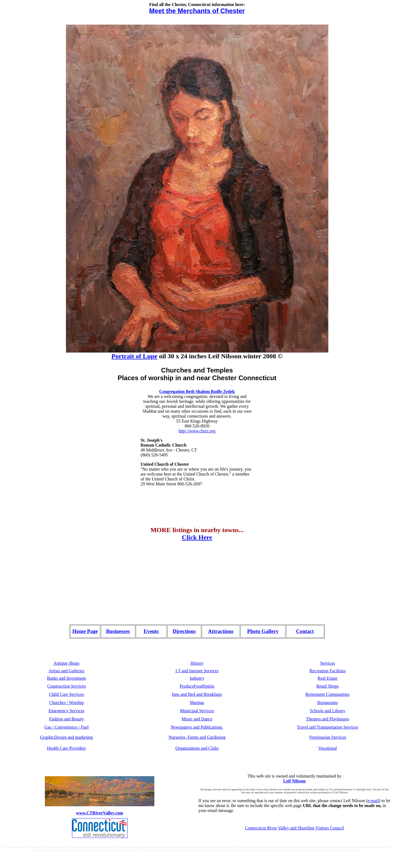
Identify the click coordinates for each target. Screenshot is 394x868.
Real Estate (328, 678)
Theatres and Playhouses (328, 719)
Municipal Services (197, 711)
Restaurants (328, 703)
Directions (184, 631)
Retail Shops (327, 686)
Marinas (197, 703)
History (197, 663)
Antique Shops (67, 663)
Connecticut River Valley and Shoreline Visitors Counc (293, 828)
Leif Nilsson (294, 781)
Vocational (328, 748)
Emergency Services (67, 711)
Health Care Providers (66, 748)
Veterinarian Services (328, 737)
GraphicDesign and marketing (67, 737)
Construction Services (67, 686)
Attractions (221, 631)
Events (151, 631)
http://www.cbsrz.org (197, 431)
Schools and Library (328, 711)
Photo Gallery (263, 631)
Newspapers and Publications (197, 727)
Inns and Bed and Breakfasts (197, 694)
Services (328, 663)
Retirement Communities (327, 694)
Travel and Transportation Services (328, 727)
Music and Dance (197, 719)
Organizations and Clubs (197, 748)
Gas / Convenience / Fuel (66, 727)
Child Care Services (66, 694)
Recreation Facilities (328, 671)
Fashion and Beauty (66, 719)
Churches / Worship (66, 703)
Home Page (85, 631)
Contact (305, 631)
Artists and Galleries (66, 671)
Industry (197, 678)
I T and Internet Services (197, 671)
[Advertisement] (43, 582)
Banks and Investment (66, 678)
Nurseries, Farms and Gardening (197, 737)
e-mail (373, 801)
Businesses (118, 631)
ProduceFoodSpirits (197, 686)
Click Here (197, 537)
